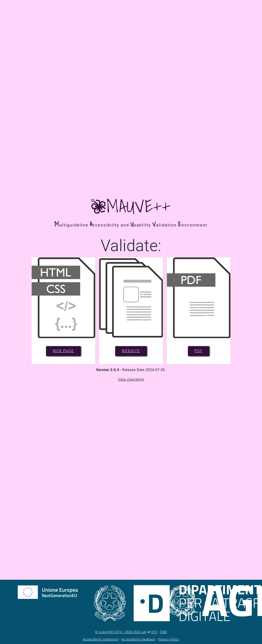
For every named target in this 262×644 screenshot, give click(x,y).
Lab (140, 632)
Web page (63, 351)
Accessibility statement (101, 639)
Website (131, 351)
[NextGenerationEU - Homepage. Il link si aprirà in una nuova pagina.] (57, 606)
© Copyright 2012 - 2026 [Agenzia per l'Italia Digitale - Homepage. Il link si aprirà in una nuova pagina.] (114, 632)
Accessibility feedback (138, 639)
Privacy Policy (169, 639)
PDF (199, 351)
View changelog (131, 379)
